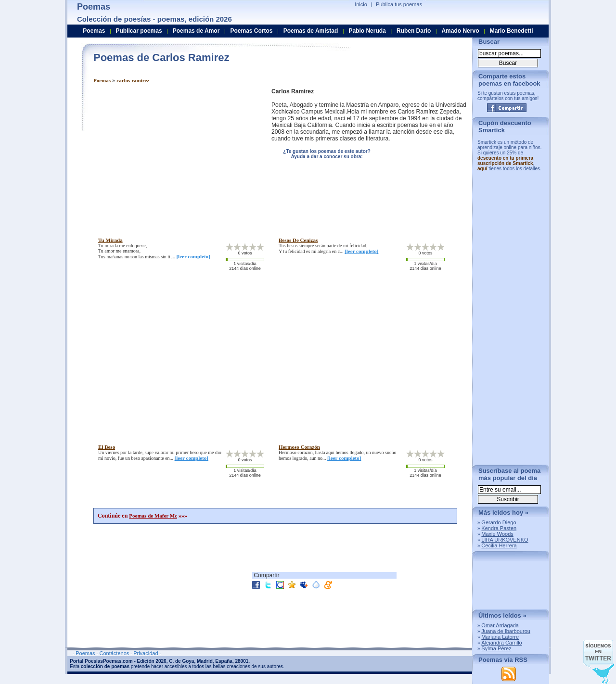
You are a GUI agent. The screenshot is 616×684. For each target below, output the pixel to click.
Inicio (361, 4)
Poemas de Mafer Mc (153, 516)
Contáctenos (114, 653)
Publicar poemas (139, 31)
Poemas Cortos (251, 31)
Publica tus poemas (399, 4)
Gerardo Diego (499, 522)
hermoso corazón (299, 447)
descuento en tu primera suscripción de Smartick (505, 161)
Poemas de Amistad (311, 31)
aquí (482, 169)
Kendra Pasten (499, 528)
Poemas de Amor (196, 31)
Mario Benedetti (512, 31)
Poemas (102, 80)
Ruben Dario (414, 31)
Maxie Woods (497, 534)
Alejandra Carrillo (501, 643)
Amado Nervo (460, 31)
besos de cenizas (298, 240)
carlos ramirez (133, 80)
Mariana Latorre (500, 637)
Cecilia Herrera (499, 545)
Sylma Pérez (496, 648)
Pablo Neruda (367, 31)
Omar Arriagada (500, 625)
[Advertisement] (174, 155)
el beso (107, 447)
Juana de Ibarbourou (506, 631)
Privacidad (146, 653)
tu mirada (110, 240)
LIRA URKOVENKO (505, 540)
